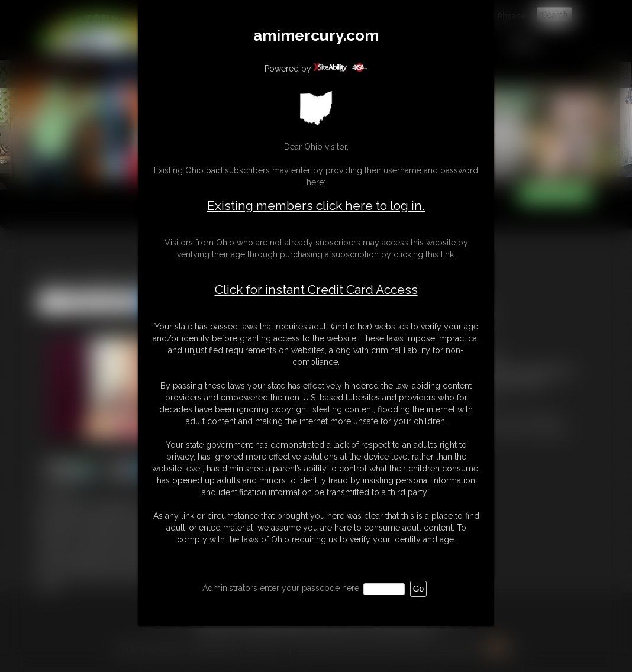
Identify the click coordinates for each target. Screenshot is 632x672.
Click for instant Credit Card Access (316, 290)
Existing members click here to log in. (316, 206)
